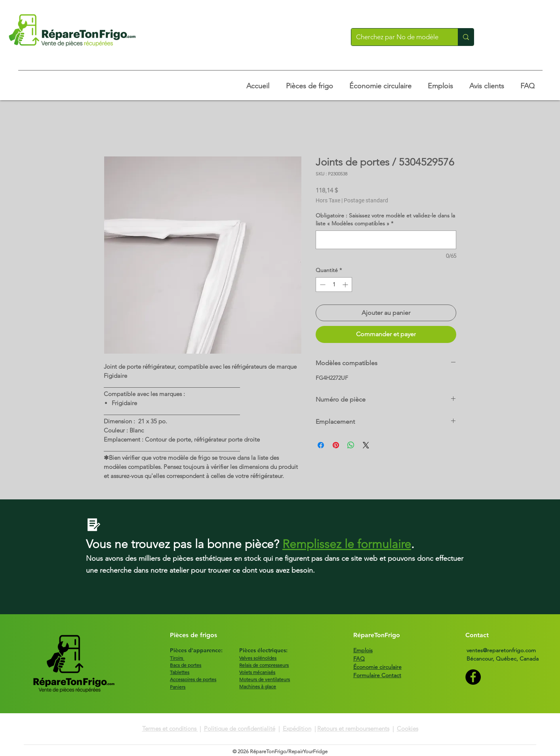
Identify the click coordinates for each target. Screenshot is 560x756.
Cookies (408, 728)
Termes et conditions (170, 728)
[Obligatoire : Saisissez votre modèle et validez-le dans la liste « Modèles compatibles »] (386, 240)
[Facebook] (473, 677)
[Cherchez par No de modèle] (399, 37)
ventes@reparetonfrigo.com (501, 650)
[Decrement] (322, 285)
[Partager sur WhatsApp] (351, 445)
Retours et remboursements (353, 728)
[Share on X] (366, 445)
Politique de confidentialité (240, 728)
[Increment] (346, 285)
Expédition (297, 728)
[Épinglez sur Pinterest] (336, 445)
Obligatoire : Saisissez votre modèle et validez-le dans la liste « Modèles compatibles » (385, 219)
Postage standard (366, 200)
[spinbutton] (334, 285)
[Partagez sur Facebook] (321, 445)
